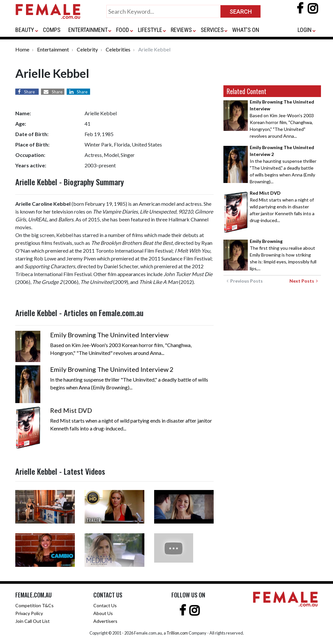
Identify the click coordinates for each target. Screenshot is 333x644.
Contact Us (105, 605)
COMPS (52, 30)
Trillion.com (177, 633)
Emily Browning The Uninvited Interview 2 (112, 369)
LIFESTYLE (150, 30)
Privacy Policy (29, 613)
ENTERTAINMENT (88, 30)
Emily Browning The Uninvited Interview (109, 335)
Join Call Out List (33, 621)
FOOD (123, 30)
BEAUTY (25, 30)
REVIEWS (181, 30)
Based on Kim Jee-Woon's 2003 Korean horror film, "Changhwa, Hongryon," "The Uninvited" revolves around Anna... (282, 119)
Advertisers (105, 621)
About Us (103, 613)
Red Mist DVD (71, 410)
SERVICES (212, 30)
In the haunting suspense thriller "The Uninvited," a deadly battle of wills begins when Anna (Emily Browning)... (283, 164)
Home (22, 49)
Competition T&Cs (34, 605)
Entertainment (53, 49)
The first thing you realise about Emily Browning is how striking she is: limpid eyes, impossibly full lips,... (283, 255)
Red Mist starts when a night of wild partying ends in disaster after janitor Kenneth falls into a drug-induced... (282, 207)
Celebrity (87, 49)
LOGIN (305, 30)
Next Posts (304, 281)
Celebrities (118, 49)
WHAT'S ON (246, 30)
